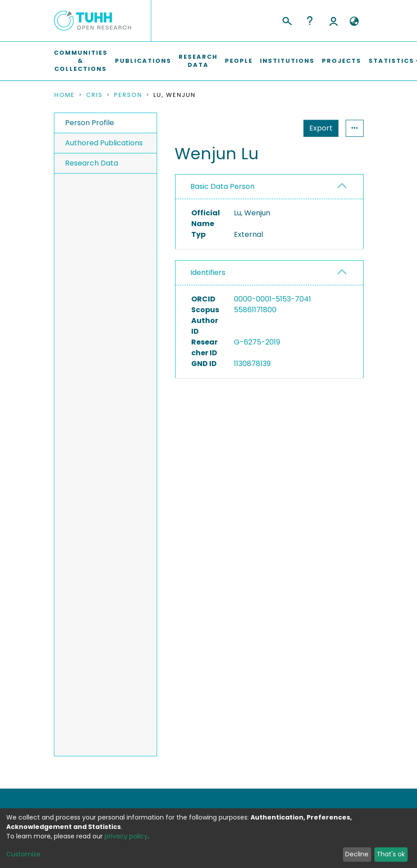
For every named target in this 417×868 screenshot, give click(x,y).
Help (310, 21)
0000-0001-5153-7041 (272, 299)
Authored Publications (104, 143)
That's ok (391, 854)
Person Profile (90, 123)
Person (128, 95)
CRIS (94, 95)
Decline (357, 854)
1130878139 (252, 364)
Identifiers (208, 273)
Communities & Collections (81, 61)
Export (321, 128)
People (239, 61)
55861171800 (255, 310)
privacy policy (126, 836)
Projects (342, 61)
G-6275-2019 (257, 342)
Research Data (198, 61)
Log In (334, 21)
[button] (354, 22)
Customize (23, 854)
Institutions (287, 61)
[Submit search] (287, 20)
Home (65, 95)
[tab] (269, 187)
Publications (143, 61)
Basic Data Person (222, 186)
